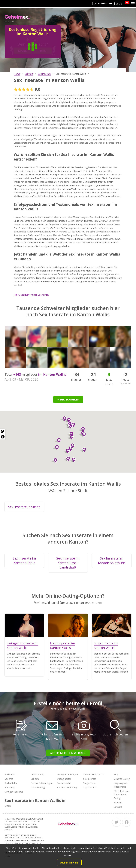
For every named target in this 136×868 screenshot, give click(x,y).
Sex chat (9, 779)
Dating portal (64, 779)
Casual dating (38, 787)
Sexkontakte (11, 783)
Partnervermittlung (67, 787)
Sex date (35, 779)
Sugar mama (90, 787)
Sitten (8, 806)
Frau (42, 51)
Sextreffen (10, 774)
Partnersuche (64, 783)
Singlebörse (89, 783)
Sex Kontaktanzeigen (42, 783)
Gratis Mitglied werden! (68, 753)
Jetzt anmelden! (103, 4)
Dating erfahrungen (67, 774)
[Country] (127, 3)
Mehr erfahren (68, 399)
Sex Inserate (90, 779)
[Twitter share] (3, 431)
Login (119, 4)
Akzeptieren (69, 862)
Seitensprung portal (94, 774)
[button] (70, 434)
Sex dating (10, 787)
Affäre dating (38, 774)
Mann (23, 51)
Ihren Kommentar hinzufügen (31, 295)
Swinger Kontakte (14, 792)
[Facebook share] (3, 437)
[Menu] (133, 3)
